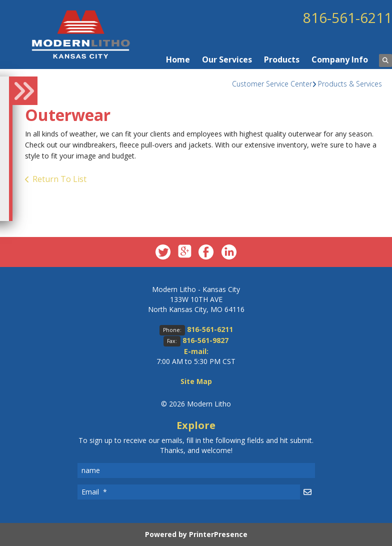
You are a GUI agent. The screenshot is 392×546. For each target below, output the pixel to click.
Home (178, 59)
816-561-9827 (205, 340)
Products (282, 59)
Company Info (340, 59)
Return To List (59, 179)
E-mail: (196, 351)
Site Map (196, 381)
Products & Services (350, 84)
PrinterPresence (218, 534)
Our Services (227, 59)
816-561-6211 (347, 17)
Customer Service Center (272, 84)
